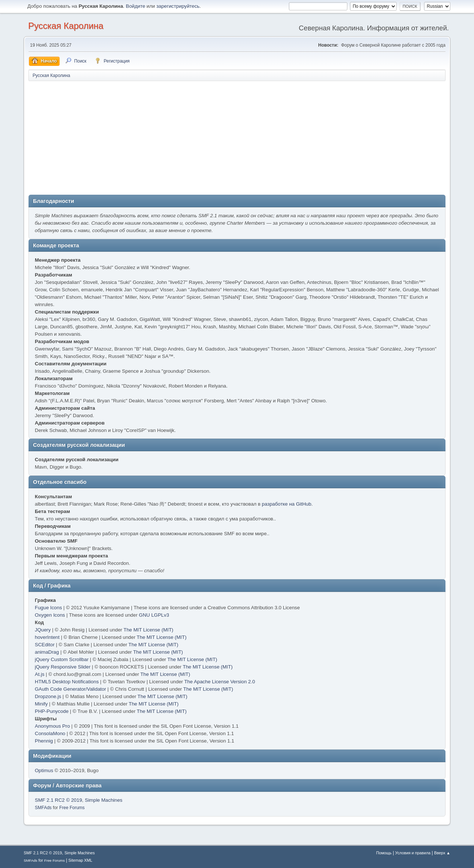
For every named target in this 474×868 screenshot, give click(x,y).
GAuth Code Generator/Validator (70, 689)
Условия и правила (413, 853)
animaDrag (47, 652)
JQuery (43, 630)
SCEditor (45, 645)
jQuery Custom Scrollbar (62, 659)
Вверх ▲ (442, 853)
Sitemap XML (81, 860)
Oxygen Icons (50, 615)
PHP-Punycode (52, 711)
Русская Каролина (66, 26)
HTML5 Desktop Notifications (67, 682)
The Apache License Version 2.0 (219, 682)
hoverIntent (47, 637)
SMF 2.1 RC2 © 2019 (59, 800)
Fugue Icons (48, 608)
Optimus (44, 770)
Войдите (136, 6)
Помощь (384, 853)
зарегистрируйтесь (178, 6)
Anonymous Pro (52, 726)
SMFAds (43, 808)
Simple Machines (104, 800)
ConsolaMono (50, 733)
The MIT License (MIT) (149, 630)
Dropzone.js (48, 696)
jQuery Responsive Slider (63, 667)
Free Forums (72, 808)
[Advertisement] (237, 137)
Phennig (44, 741)
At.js (40, 674)
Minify (41, 704)
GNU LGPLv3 (154, 615)
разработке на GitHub (287, 504)
